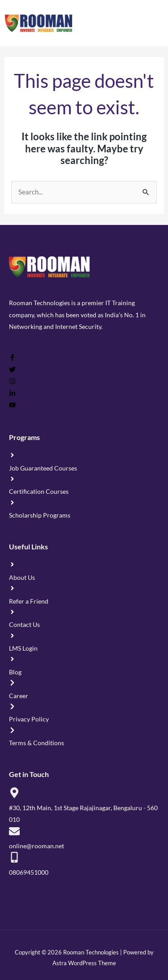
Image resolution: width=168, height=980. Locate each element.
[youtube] (12, 406)
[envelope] (84, 838)
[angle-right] (84, 461)
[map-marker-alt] (84, 805)
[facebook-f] (12, 358)
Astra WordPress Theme (84, 963)
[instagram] (12, 382)
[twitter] (12, 371)
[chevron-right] (84, 689)
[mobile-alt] (84, 864)
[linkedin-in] (12, 394)
